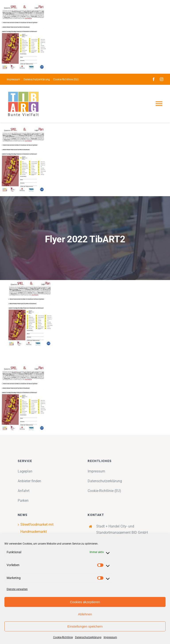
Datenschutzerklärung (88, 637)
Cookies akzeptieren (85, 602)
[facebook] (154, 79)
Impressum (110, 637)
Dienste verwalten (17, 589)
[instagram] (162, 79)
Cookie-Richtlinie (63, 637)
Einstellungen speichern (85, 626)
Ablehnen (85, 614)
